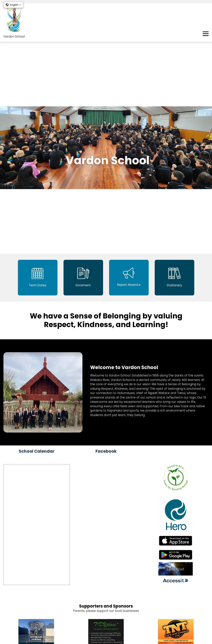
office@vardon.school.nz (30, 575)
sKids (205, 582)
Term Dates (200, 587)
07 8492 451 (23, 570)
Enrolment (201, 577)
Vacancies (106, 619)
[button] (13, 5)
